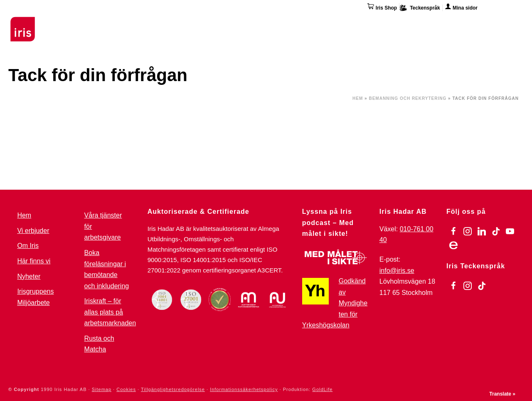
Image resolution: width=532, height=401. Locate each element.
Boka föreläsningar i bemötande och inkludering (107, 269)
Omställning (308, 23)
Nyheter (29, 276)
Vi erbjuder (33, 231)
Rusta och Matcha (99, 344)
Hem (358, 98)
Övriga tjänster (365, 23)
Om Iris (414, 23)
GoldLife (322, 389)
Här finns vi (455, 24)
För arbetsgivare (248, 23)
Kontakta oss (504, 23)
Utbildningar (110, 23)
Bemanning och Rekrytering (408, 98)
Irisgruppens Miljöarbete (35, 297)
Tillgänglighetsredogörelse (173, 389)
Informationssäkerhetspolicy (244, 389)
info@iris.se (397, 271)
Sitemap (102, 389)
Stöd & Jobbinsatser (176, 23)
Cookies (126, 389)
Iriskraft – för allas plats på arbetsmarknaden (110, 312)
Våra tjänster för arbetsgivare (103, 226)
